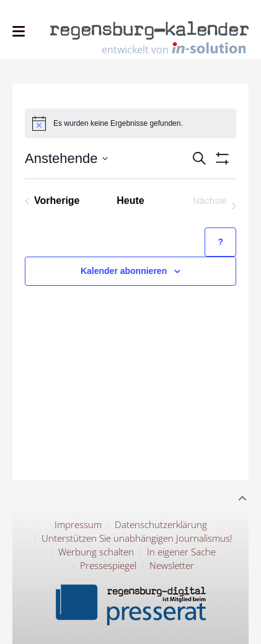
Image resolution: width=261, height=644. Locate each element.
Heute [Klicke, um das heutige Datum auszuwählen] (130, 201)
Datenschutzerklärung (161, 524)
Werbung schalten (96, 552)
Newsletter (172, 565)
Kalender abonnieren (124, 271)
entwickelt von (174, 49)
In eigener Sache (181, 552)
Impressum (78, 524)
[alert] (130, 123)
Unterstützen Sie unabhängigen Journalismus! (137, 538)
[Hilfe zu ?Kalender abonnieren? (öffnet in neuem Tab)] (220, 242)
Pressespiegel (108, 565)
